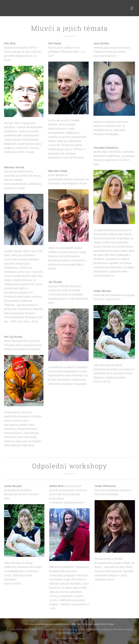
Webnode (80, 638)
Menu (132, 8)
